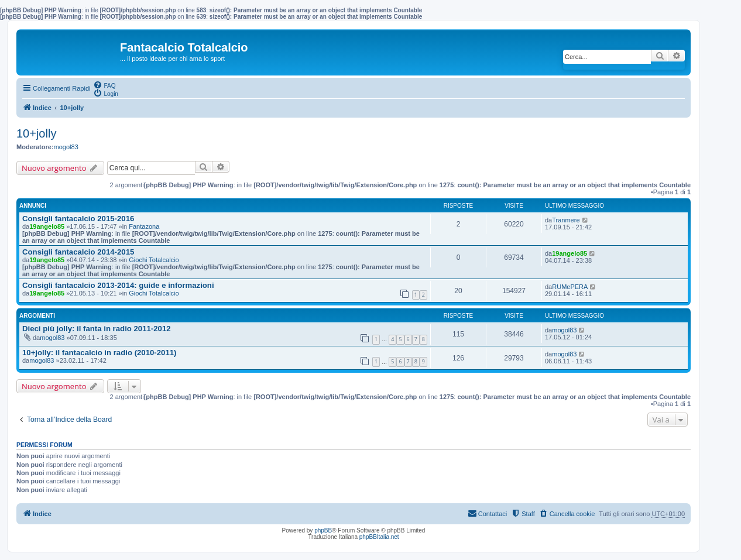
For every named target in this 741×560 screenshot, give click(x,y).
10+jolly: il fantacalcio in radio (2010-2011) (100, 353)
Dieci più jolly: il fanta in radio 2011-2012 (97, 329)
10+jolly (36, 133)
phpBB (323, 530)
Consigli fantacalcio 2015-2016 (78, 219)
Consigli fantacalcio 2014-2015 (78, 252)
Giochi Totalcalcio (154, 260)
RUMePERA (570, 287)
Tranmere (566, 220)
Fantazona (144, 226)
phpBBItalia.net (379, 537)
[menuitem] (104, 85)
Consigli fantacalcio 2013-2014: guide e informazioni (118, 285)
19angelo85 (47, 226)
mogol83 (66, 147)
